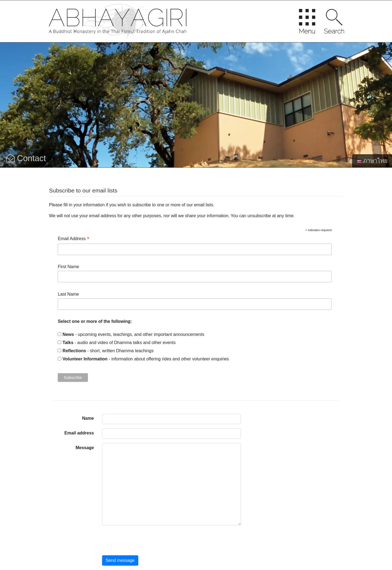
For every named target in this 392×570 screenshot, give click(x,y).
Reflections (74, 351)
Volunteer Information (85, 359)
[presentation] (143, 540)
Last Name (68, 294)
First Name (68, 267)
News (68, 334)
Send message (120, 560)
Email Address (73, 239)
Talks (68, 343)
